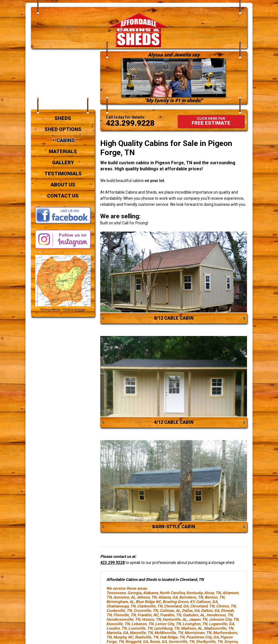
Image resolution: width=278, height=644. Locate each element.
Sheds (63, 74)
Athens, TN (147, 553)
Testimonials (63, 129)
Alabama (150, 548)
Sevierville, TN (181, 597)
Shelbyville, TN (209, 597)
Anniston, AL (124, 553)
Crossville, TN (146, 566)
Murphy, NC (123, 593)
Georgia (134, 548)
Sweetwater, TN (120, 606)
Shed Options (63, 85)
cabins (119, 633)
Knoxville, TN (118, 579)
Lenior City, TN (168, 579)
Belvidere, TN (191, 553)
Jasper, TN (198, 575)
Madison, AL (191, 584)
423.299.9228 (130, 77)
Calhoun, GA (207, 557)
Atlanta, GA (168, 553)
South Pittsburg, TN (160, 602)
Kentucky (194, 548)
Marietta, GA (117, 588)
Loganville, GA (221, 579)
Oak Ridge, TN (172, 593)
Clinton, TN (226, 562)
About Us (63, 140)
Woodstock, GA (224, 606)
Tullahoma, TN (148, 606)
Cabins (63, 96)
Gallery (63, 118)
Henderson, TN (219, 571)
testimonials (154, 633)
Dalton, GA (210, 566)
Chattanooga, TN (121, 562)
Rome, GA (158, 597)
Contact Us (63, 151)
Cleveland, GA (176, 562)
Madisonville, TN (218, 584)
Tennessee (116, 548)
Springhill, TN (191, 602)
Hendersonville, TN (123, 575)
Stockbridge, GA (219, 602)
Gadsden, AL (194, 571)
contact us (196, 633)
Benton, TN (214, 553)
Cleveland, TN (202, 562)
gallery (134, 633)
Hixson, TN (151, 575)
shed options (98, 633)
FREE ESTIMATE (211, 77)
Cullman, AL (170, 566)
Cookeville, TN (119, 566)
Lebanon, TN (142, 579)
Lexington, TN (195, 579)
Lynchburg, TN (167, 584)
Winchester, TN (176, 606)
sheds (78, 633)
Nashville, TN (146, 593)
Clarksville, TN (150, 562)
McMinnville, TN (168, 588)
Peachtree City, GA (202, 593)
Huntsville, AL (175, 575)
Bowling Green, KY (178, 557)
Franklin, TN (171, 571)
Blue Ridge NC (148, 557)
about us (176, 633)
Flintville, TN (124, 571)
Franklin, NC (148, 571)
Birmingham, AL (120, 557)
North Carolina (172, 548)
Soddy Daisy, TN (127, 602)
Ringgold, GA (137, 597)
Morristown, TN (198, 588)
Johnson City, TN (224, 575)
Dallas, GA (191, 566)
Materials (63, 107)
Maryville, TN (141, 588)
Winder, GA (200, 606)
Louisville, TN (140, 584)
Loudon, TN (116, 584)
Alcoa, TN (212, 548)
